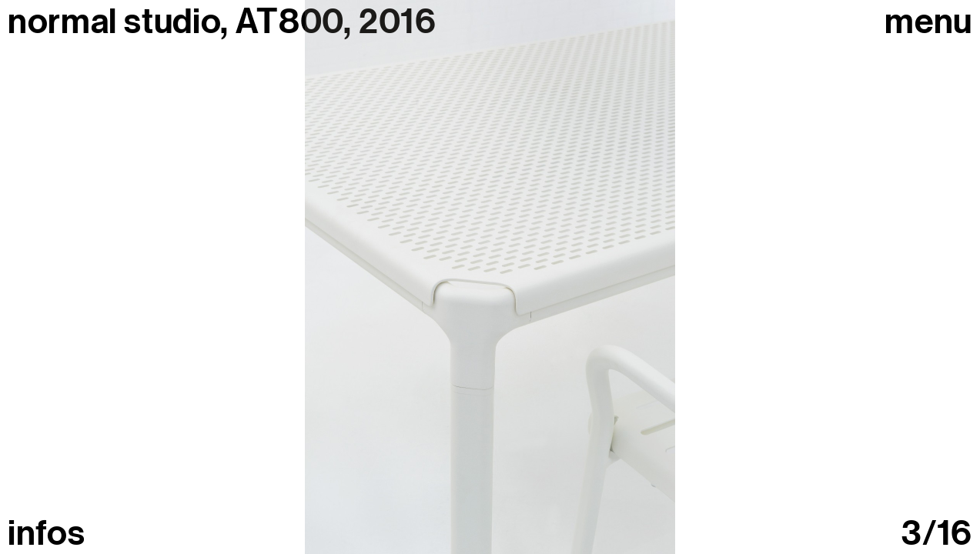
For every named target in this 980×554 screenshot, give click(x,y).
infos (46, 534)
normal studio (114, 22)
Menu (928, 22)
